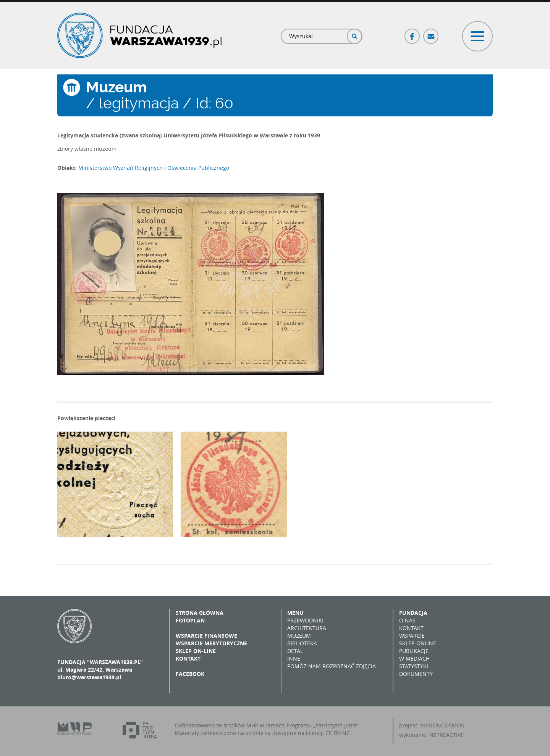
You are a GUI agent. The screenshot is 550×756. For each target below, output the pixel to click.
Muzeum (299, 636)
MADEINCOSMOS (442, 725)
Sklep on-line (196, 651)
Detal (295, 651)
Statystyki (414, 666)
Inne (294, 658)
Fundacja (413, 613)
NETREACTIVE (446, 735)
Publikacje (414, 651)
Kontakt (188, 658)
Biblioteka (302, 643)
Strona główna (200, 613)
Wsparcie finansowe (206, 636)
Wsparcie (412, 636)
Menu (295, 613)
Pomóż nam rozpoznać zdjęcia (332, 666)
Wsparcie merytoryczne (211, 643)
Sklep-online (418, 643)
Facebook (412, 33)
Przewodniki (305, 620)
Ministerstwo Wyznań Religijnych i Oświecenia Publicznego (154, 168)
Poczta (431, 33)
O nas (407, 620)
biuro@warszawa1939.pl (89, 677)
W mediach (414, 658)
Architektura (307, 628)
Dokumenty (416, 674)
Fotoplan (190, 620)
